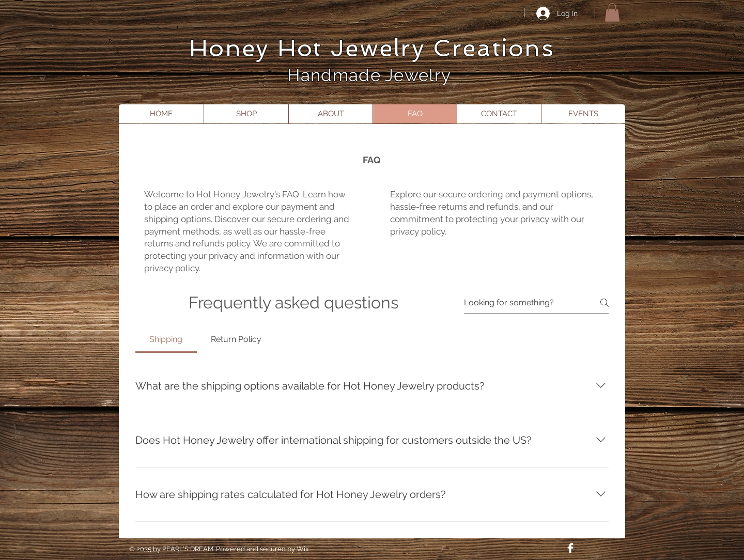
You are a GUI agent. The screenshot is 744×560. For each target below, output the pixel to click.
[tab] (166, 339)
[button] (612, 12)
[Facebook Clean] (570, 548)
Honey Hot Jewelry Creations (372, 48)
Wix (303, 549)
